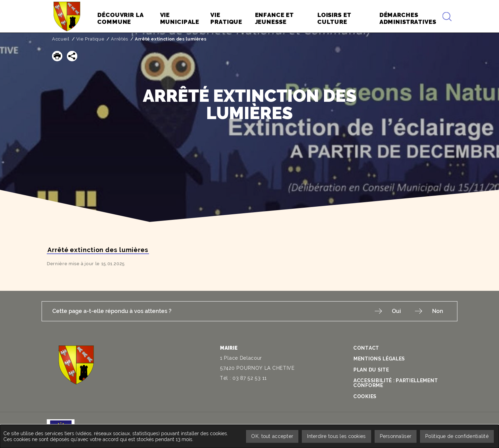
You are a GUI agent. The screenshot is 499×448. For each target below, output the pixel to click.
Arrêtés (120, 39)
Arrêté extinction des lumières (98, 250)
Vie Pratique (90, 39)
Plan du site (371, 370)
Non (438, 311)
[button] (57, 56)
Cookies (365, 396)
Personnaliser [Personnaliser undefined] (396, 436)
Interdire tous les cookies (336, 436)
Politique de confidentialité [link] (457, 436)
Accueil (61, 39)
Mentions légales (379, 359)
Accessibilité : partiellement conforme (396, 383)
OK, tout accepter (272, 436)
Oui (396, 311)
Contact (366, 348)
